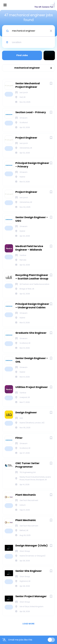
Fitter (19, 438)
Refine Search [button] (49, 55)
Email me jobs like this (20, 640)
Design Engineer (26, 412)
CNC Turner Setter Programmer (27, 465)
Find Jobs (22, 55)
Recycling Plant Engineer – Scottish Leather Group (32, 277)
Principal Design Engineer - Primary (32, 165)
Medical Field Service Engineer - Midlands (29, 248)
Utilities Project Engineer (32, 387)
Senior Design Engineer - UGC (32, 219)
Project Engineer (26, 138)
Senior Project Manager (31, 596)
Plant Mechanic (26, 495)
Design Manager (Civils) (32, 546)
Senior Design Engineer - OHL (32, 360)
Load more (28, 624)
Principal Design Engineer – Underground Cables (32, 306)
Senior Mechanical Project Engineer (28, 85)
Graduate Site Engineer (31, 333)
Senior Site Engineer (29, 571)
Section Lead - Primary (31, 112)
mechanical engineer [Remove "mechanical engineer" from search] (27, 68)
